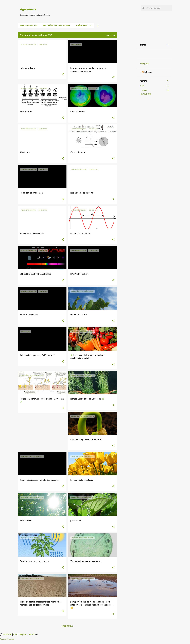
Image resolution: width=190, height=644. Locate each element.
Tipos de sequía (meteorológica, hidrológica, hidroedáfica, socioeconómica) (41, 603)
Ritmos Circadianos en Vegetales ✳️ (87, 399)
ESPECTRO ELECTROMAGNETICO (36, 274)
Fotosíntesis (26, 521)
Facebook (7, 634)
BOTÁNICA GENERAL (84, 25)
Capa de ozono (77, 112)
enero (145, 90)
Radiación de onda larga (31, 193)
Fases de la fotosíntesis (82, 480)
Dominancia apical (79, 315)
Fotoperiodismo (28, 68)
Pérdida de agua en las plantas (34, 561)
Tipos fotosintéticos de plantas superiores (40, 480)
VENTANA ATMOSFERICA (32, 233)
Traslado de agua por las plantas (86, 561)
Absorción (25, 152)
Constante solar (78, 152)
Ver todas (111, 35)
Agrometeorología (29, 25)
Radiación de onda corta (82, 193)
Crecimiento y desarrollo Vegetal (86, 439)
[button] (63, 74)
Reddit (32, 634)
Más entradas (67, 626)
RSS (15, 634)
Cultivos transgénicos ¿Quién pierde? (37, 355)
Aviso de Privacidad (7, 639)
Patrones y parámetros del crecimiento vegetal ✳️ (42, 400)
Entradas (147, 72)
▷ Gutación (76, 521)
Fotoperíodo (26, 112)
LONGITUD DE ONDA (80, 233)
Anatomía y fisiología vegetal (57, 25)
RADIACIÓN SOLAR (79, 274)
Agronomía (28, 9)
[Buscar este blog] (159, 8)
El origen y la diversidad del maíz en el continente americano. (88, 69)
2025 (142, 86)
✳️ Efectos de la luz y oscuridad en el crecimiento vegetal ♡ (88, 357)
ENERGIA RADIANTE (29, 315)
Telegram (144, 64)
